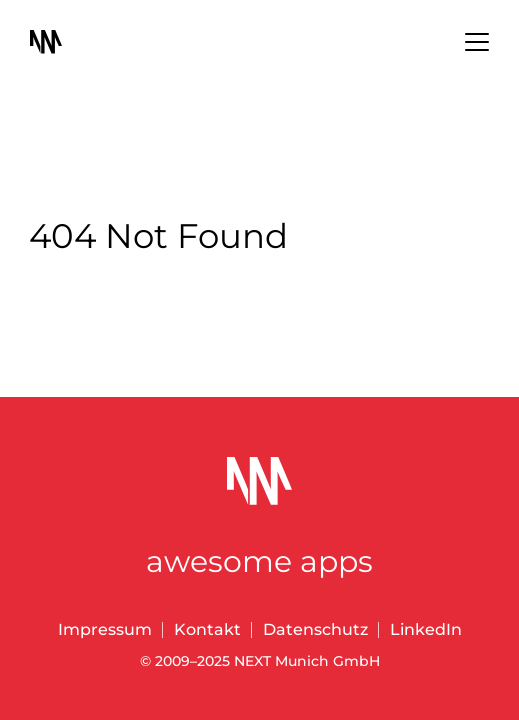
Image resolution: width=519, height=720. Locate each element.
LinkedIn (426, 629)
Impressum (105, 629)
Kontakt (207, 629)
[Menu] (477, 44)
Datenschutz (315, 629)
